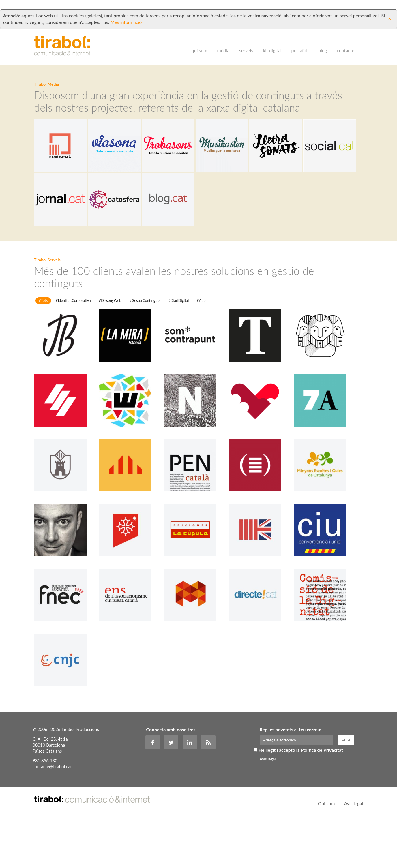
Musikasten (261, 169)
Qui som (200, 44)
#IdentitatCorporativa (73, 347)
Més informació (126, 16)
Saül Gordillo (66, 583)
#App (201, 347)
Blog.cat (261, 234)
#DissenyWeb (110, 347)
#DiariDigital (179, 347)
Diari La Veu (261, 453)
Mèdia (223, 44)
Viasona (131, 169)
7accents (325, 453)
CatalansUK (261, 583)
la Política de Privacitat (321, 798)
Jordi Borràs (66, 388)
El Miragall (66, 518)
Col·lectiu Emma (196, 647)
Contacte (345, 44)
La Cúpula (196, 583)
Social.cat (66, 234)
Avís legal (268, 806)
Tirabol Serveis (47, 300)
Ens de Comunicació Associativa (131, 647)
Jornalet (131, 583)
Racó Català (66, 169)
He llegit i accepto (300, 798)
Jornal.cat (131, 234)
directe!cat (261, 647)
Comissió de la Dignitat (325, 647)
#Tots (43, 347)
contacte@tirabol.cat (52, 816)
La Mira (131, 388)
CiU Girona (325, 583)
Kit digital (272, 44)
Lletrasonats (325, 169)
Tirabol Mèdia (46, 85)
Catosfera (196, 234)
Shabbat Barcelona (131, 453)
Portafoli (300, 44)
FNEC (66, 647)
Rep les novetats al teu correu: (291, 779)
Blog (323, 44)
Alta (349, 789)
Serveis (246, 44)
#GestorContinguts (145, 347)
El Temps (261, 388)
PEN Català (196, 518)
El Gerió (325, 388)
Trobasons (196, 169)
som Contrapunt (196, 388)
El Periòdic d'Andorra (66, 453)
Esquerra (131, 518)
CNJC (66, 712)
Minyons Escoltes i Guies (325, 518)
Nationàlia (196, 453)
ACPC (261, 518)
